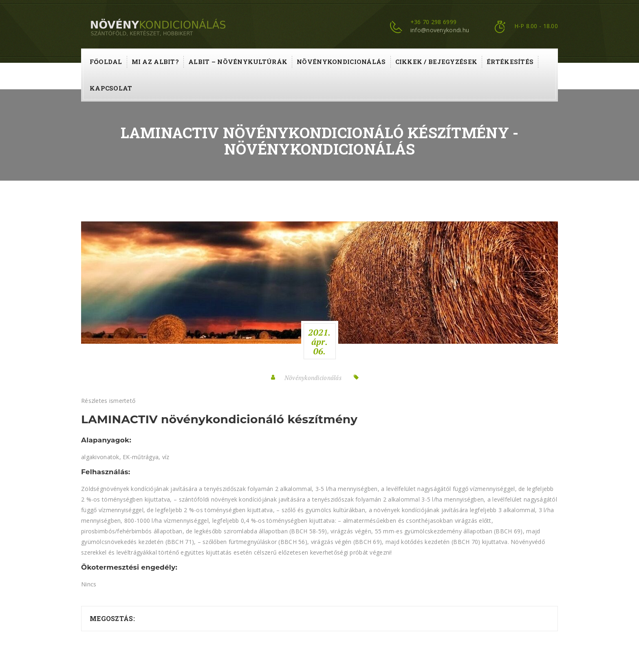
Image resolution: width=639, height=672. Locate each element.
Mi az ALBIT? (155, 62)
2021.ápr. (319, 342)
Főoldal (106, 62)
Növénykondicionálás (341, 62)
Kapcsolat (111, 88)
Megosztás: (112, 618)
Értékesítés (510, 62)
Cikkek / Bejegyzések (436, 62)
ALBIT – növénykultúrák (238, 62)
